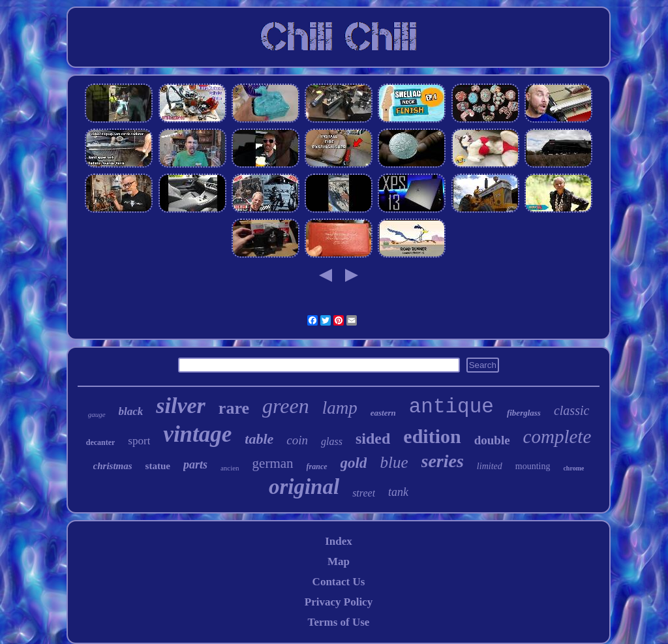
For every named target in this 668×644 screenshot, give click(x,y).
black (131, 411)
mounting (533, 466)
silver (181, 406)
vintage (197, 434)
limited (490, 466)
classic (571, 410)
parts (195, 465)
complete (557, 437)
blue (394, 462)
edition (432, 436)
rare (234, 408)
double (492, 440)
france (317, 467)
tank (398, 492)
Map (339, 561)
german (273, 463)
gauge (97, 414)
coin (297, 440)
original (304, 487)
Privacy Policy (339, 602)
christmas (113, 466)
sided (373, 438)
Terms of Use (339, 622)
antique (451, 407)
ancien (230, 468)
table (259, 439)
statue (158, 466)
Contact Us (339, 582)
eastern (383, 413)
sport (139, 441)
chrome (573, 468)
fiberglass (524, 413)
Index (339, 541)
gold (354, 463)
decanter (101, 442)
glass (332, 441)
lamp (340, 408)
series (443, 461)
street (364, 493)
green (286, 406)
